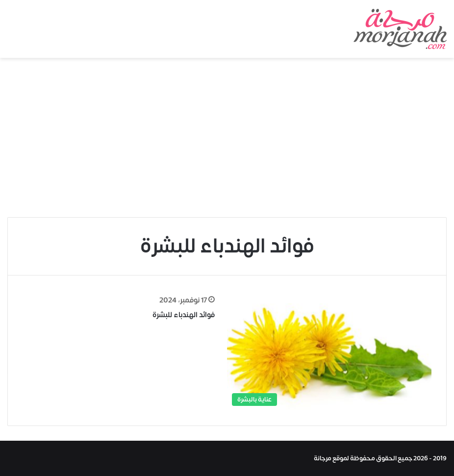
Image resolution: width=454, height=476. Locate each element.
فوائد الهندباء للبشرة (184, 315)
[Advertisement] (227, 141)
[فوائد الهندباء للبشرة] (329, 353)
